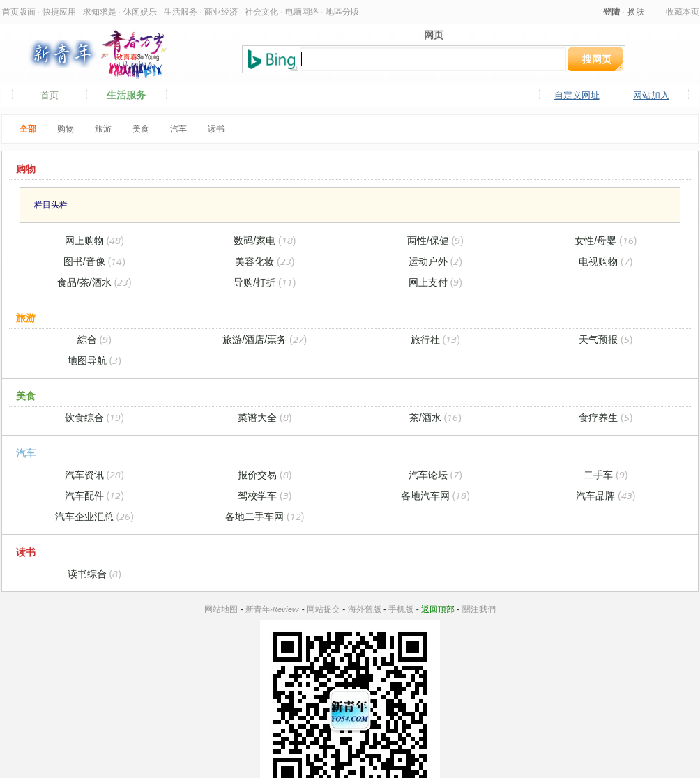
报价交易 (265, 474)
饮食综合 (94, 417)
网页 (434, 35)
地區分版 (342, 12)
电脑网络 (302, 12)
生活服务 (181, 12)
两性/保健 (435, 240)
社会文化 (261, 12)
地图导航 (94, 360)
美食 (141, 129)
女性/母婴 (606, 240)
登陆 (611, 12)
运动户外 (435, 261)
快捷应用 (59, 12)
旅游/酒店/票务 (265, 339)
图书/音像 (94, 261)
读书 (216, 129)
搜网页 (597, 59)
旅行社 (435, 339)
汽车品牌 (606, 495)
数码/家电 (265, 240)
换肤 (636, 12)
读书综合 (94, 573)
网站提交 (324, 609)
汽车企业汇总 (94, 516)
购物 (66, 129)
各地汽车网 (435, 495)
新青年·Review (272, 609)
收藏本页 (683, 12)
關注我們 (479, 609)
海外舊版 (365, 609)
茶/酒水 (435, 417)
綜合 (94, 339)
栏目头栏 (51, 205)
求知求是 (100, 12)
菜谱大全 (265, 417)
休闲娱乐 (140, 12)
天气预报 (606, 339)
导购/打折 (265, 282)
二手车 (606, 474)
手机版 (401, 609)
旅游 (103, 129)
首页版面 (19, 12)
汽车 (178, 129)
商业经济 (221, 12)
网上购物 (94, 240)
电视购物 (606, 261)
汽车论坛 (435, 474)
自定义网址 (577, 95)
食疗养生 (606, 417)
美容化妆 (265, 261)
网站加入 (651, 95)
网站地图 (221, 609)
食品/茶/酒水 (94, 282)
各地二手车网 (265, 516)
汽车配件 (94, 495)
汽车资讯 (94, 474)
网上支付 (435, 282)
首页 (50, 95)
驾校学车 (265, 495)
